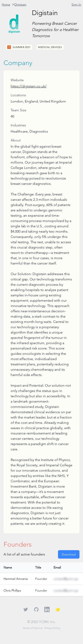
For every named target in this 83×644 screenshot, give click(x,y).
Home (6, 4)
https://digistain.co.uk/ (29, 86)
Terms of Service (33, 628)
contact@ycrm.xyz (66, 579)
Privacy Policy (52, 628)
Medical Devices (50, 47)
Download (69, 554)
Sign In (76, 4)
